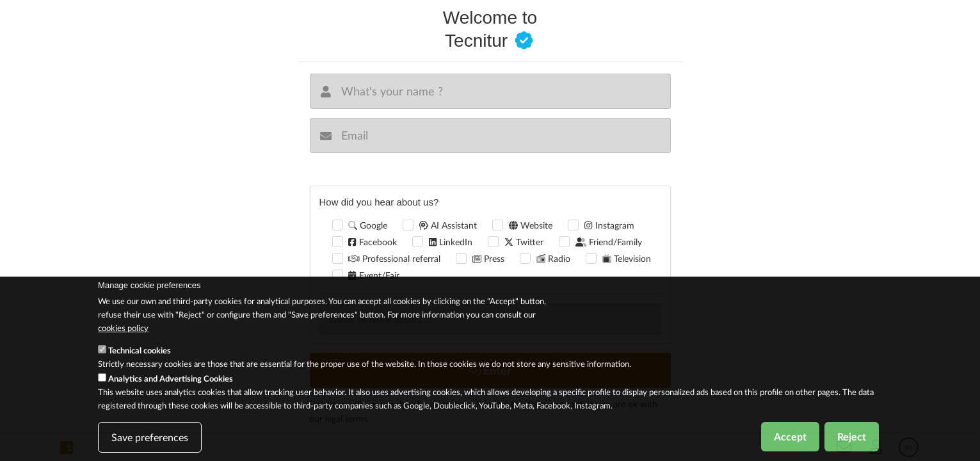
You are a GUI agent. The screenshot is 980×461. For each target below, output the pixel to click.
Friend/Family (609, 242)
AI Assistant (448, 225)
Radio (553, 258)
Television (627, 258)
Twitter (524, 242)
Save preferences (150, 443)
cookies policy (123, 333)
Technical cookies (140, 356)
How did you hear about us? (379, 202)
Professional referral (394, 258)
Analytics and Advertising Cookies (171, 384)
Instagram (609, 225)
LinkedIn (451, 242)
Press (488, 258)
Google (368, 225)
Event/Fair (374, 275)
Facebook (372, 242)
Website (531, 225)
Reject (852, 442)
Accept (790, 442)
